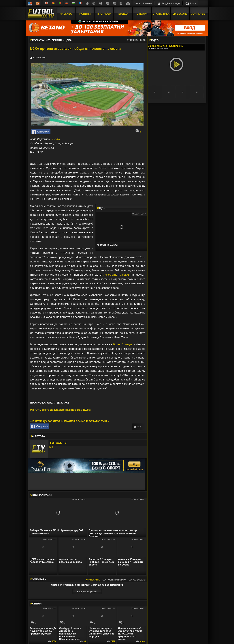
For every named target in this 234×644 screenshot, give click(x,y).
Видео (123, 13)
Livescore (180, 13)
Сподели (41, 132)
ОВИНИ (36, 604)
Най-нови (107, 580)
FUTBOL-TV (58, 443)
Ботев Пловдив (123, 344)
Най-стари (120, 580)
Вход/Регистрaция (87, 592)
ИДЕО (154, 40)
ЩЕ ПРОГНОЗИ (41, 495)
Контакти (148, 3)
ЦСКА (56, 139)
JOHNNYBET (199, 13)
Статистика (161, 13)
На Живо (66, 13)
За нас (138, 3)
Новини (85, 13)
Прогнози (104, 13)
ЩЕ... (101, 208)
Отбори (142, 13)
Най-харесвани (137, 580)
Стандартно (93, 580)
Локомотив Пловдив (117, 275)
